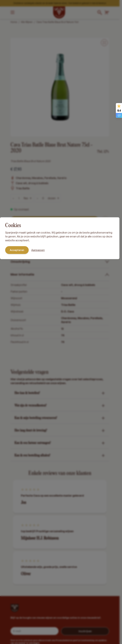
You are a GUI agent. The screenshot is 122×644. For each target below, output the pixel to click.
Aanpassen (38, 250)
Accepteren (17, 250)
